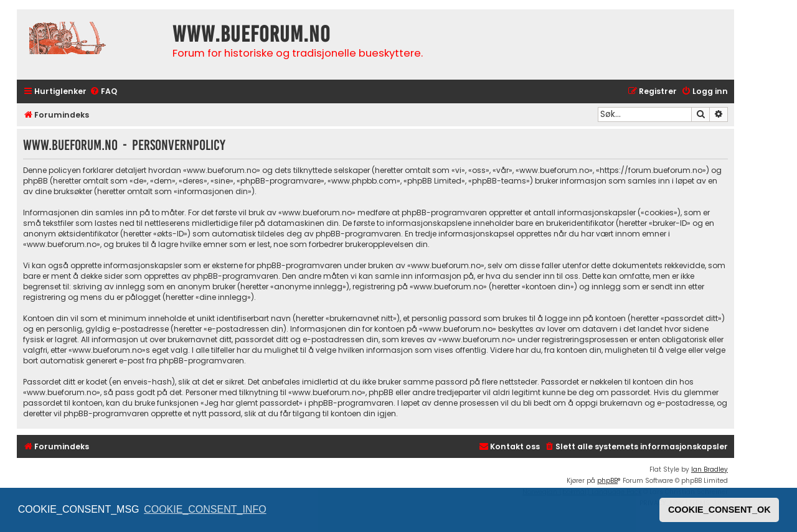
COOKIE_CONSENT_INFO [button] (205, 509)
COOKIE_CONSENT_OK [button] (719, 510)
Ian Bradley (710, 469)
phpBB (607, 481)
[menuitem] (103, 92)
